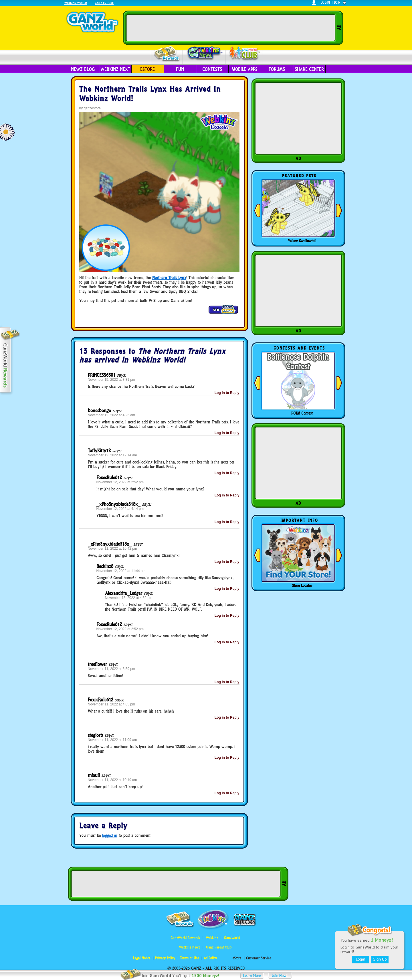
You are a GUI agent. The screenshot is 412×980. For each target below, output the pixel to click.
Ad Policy (210, 958)
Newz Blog (83, 69)
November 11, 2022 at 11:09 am (112, 740)
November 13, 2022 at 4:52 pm (129, 598)
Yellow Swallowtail (302, 241)
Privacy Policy (165, 958)
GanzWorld (232, 938)
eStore (147, 69)
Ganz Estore (104, 3)
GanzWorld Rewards (185, 938)
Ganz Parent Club (219, 947)
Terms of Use (189, 958)
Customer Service (259, 958)
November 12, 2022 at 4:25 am (111, 415)
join (337, 2)
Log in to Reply (227, 393)
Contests (212, 69)
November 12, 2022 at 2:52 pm (120, 482)
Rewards (167, 54)
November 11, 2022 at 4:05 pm (111, 704)
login (325, 2)
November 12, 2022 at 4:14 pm (120, 509)
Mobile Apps (245, 69)
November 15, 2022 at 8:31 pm (111, 380)
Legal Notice (142, 958)
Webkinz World (76, 3)
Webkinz (212, 938)
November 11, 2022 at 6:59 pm (111, 669)
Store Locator (302, 585)
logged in (110, 835)
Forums (277, 69)
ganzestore (92, 108)
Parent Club (244, 54)
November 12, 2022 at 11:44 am (121, 571)
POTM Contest (302, 413)
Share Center (309, 69)
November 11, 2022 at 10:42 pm (112, 549)
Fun (180, 69)
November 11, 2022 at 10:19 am (112, 780)
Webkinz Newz (204, 54)
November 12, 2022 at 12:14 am (112, 455)
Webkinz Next (115, 69)
